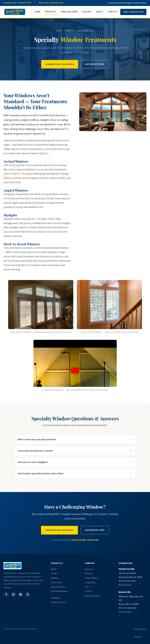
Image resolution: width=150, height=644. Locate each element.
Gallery (87, 12)
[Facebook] (6, 594)
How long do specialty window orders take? (75, 473)
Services (56, 598)
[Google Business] (28, 594)
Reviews (89, 574)
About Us (89, 569)
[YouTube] (21, 594)
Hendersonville (78, 540)
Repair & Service (59, 602)
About (100, 12)
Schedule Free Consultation (60, 64)
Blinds (54, 569)
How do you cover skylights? (75, 462)
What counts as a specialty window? (75, 439)
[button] (75, 371)
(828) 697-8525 (125, 585)
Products (51, 12)
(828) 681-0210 (125, 612)
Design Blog (90, 583)
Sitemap (138, 637)
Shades (54, 574)
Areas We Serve (69, 12)
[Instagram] (13, 594)
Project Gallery (92, 578)
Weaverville (93, 540)
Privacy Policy (140, 629)
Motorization (57, 583)
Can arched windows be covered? (75, 451)
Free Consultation (133, 12)
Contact (113, 12)
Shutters (55, 578)
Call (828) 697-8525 (94, 64)
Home (37, 12)
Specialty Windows (60, 591)
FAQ (87, 587)
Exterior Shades (58, 587)
